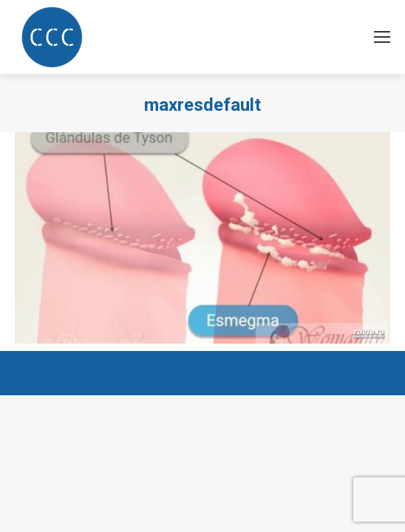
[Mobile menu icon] (382, 37)
